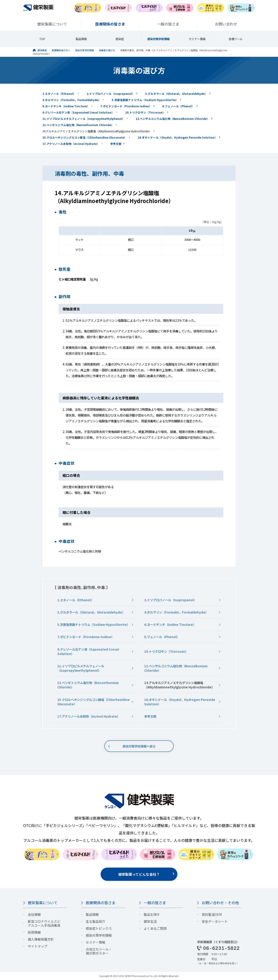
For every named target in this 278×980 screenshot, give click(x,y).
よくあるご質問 (155, 928)
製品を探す (152, 914)
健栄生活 (150, 921)
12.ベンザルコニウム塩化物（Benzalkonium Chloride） (173, 119)
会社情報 (34, 914)
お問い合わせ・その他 (220, 903)
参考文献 (116, 144)
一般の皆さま (155, 903)
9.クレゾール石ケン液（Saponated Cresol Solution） (78, 112)
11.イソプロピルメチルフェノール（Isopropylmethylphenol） (84, 119)
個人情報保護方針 (41, 939)
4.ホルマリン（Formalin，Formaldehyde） (72, 100)
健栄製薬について (43, 903)
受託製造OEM (212, 914)
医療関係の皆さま (101, 903)
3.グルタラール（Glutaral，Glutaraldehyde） (176, 94)
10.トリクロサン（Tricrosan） (145, 112)
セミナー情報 (197, 39)
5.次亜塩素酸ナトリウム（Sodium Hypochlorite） (145, 100)
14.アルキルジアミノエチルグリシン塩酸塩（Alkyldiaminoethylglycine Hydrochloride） (97, 131)
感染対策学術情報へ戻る (139, 746)
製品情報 (81, 39)
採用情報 (34, 932)
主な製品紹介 (96, 921)
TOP (42, 39)
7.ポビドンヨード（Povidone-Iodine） (126, 106)
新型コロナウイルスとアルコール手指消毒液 (44, 923)
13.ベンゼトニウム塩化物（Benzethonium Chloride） (78, 125)
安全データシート (215, 921)
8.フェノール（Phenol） (178, 106)
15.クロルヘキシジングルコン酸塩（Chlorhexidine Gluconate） (85, 137)
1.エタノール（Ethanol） (59, 94)
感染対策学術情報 (158, 39)
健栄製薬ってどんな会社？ (139, 874)
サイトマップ (38, 946)
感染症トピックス (99, 928)
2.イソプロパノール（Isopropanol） (111, 94)
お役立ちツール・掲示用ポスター (99, 951)
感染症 (120, 39)
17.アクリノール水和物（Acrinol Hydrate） (71, 144)
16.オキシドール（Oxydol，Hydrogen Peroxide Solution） (177, 137)
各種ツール (236, 39)
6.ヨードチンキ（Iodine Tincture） (66, 106)
